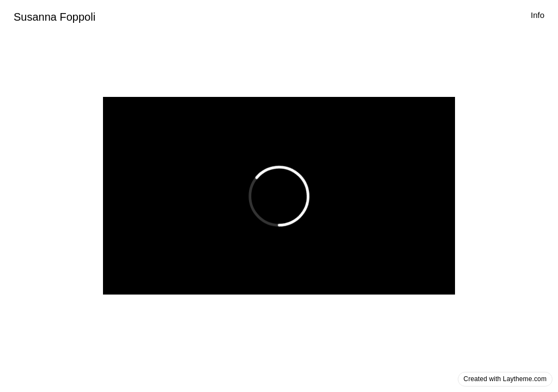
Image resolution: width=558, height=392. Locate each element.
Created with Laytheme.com (505, 379)
